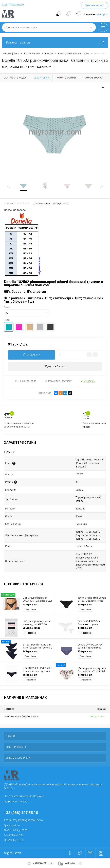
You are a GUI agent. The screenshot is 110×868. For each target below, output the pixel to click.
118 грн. (85, 628)
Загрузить (81, 532)
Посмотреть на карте (16, 802)
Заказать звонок (95, 5)
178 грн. (85, 652)
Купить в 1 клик (55, 367)
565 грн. (32, 628)
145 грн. (30, 652)
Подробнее (30, 610)
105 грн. (85, 605)
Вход (5, 4)
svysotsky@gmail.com (28, 821)
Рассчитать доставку (58, 382)
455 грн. (30, 675)
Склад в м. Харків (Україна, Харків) (21, 717)
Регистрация (17, 4)
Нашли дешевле (25, 382)
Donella (79, 490)
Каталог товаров (55, 42)
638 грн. (30, 605)
